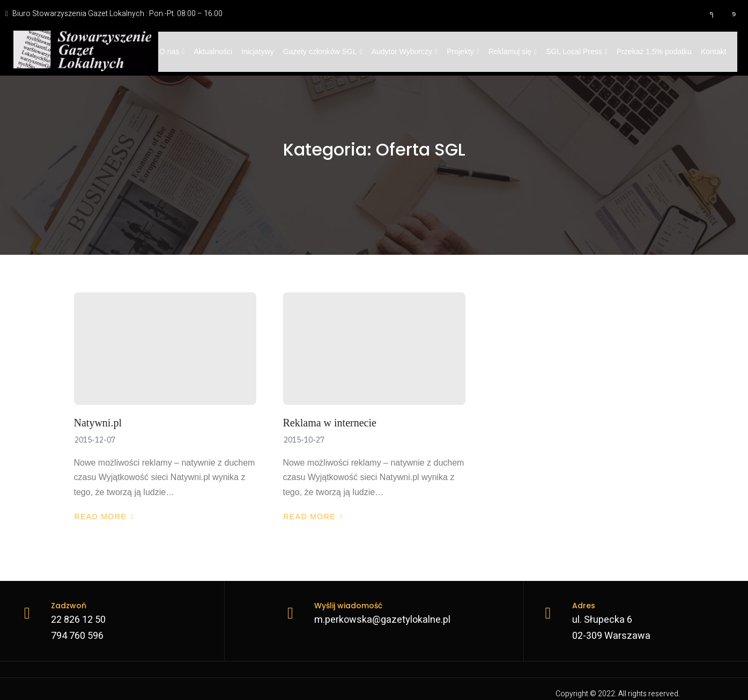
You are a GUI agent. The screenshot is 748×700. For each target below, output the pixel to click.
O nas (172, 51)
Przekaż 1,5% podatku (654, 51)
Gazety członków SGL (323, 51)
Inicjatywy (258, 51)
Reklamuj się (513, 51)
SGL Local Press (577, 51)
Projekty (464, 51)
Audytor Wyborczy (405, 51)
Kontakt (714, 51)
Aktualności (213, 51)
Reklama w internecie (330, 423)
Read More (104, 517)
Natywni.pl (98, 423)
